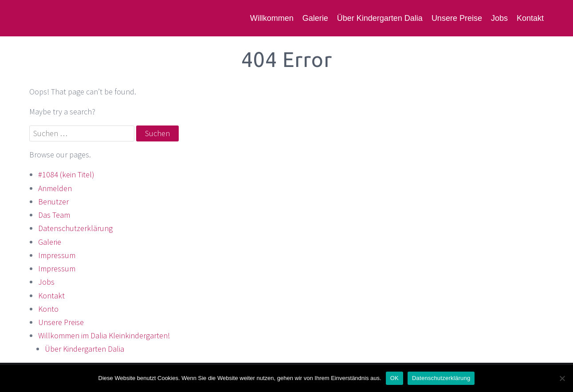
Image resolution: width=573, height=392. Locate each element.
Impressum (57, 255)
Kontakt (530, 18)
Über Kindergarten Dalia (380, 18)
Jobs (499, 18)
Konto (48, 309)
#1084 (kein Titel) (66, 174)
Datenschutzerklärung (75, 228)
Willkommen (272, 18)
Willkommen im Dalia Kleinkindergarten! (104, 335)
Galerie (315, 18)
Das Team (54, 215)
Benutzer (53, 202)
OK (394, 378)
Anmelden (55, 188)
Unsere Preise (457, 18)
